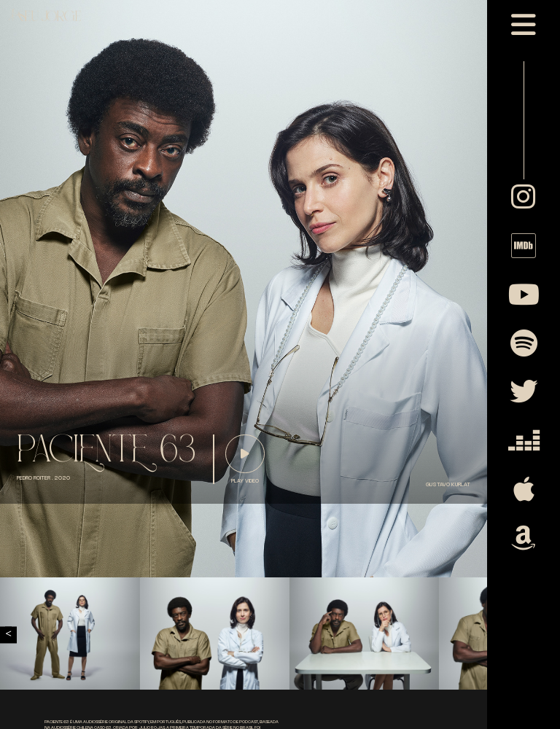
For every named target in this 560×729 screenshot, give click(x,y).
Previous (8, 635)
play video (245, 482)
